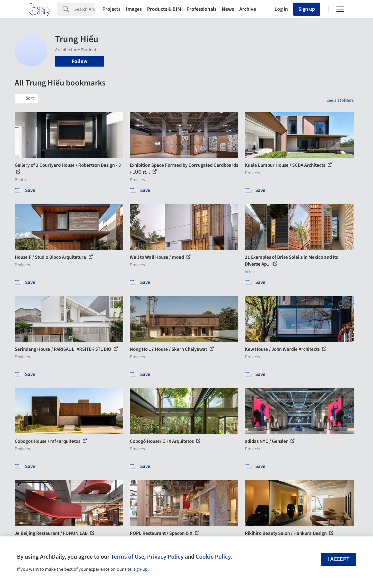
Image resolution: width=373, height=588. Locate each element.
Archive (248, 9)
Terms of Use (127, 557)
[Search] (84, 9)
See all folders (340, 101)
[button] (26, 99)
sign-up (141, 569)
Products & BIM (164, 9)
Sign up (307, 9)
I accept (338, 559)
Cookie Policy (213, 557)
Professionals (201, 9)
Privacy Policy (165, 557)
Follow (80, 61)
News (228, 9)
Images (134, 9)
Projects (112, 9)
